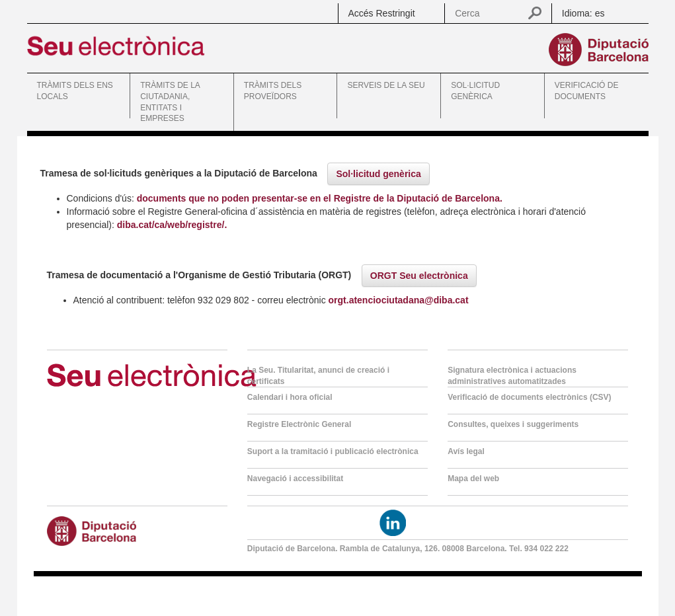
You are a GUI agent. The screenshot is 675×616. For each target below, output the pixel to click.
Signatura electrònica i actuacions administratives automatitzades (512, 376)
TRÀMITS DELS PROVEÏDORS (273, 91)
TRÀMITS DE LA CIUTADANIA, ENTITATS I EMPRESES (170, 102)
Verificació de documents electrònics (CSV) (529, 397)
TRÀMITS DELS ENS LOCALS (75, 91)
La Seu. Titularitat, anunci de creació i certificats (318, 376)
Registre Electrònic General (299, 424)
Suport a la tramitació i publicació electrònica (333, 451)
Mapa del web (473, 479)
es (600, 13)
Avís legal (466, 451)
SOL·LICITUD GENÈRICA (475, 91)
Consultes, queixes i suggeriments (513, 424)
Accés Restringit (382, 13)
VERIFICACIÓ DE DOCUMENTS (587, 91)
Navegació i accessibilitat (295, 479)
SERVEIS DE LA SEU (386, 85)
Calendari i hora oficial (290, 397)
